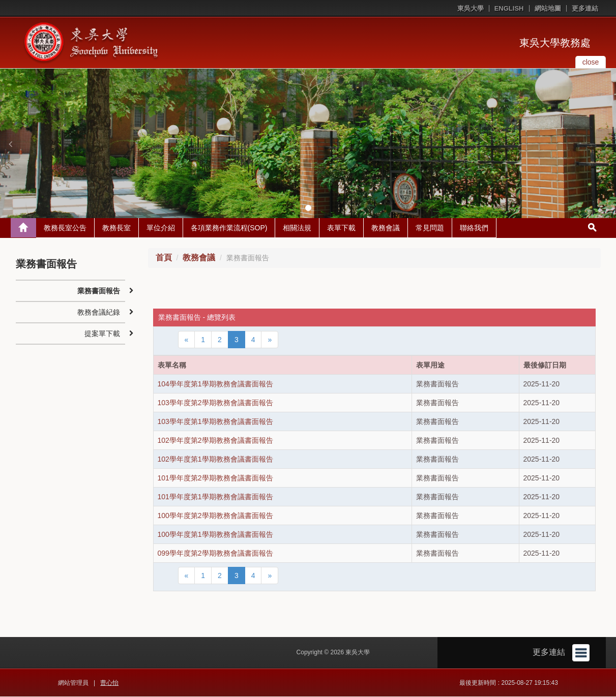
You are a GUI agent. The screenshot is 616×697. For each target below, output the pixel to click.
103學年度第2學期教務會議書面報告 (215, 403)
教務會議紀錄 (99, 313)
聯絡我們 (474, 228)
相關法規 (297, 228)
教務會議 (386, 228)
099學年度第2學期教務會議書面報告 (215, 554)
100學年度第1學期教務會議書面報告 (215, 535)
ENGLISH (509, 8)
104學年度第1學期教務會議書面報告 (215, 384)
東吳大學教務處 (555, 43)
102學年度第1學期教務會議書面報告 (215, 460)
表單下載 (341, 228)
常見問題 (430, 228)
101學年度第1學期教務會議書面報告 (215, 497)
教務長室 (116, 228)
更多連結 (585, 8)
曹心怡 (109, 683)
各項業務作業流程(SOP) (229, 228)
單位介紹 (161, 228)
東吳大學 (471, 8)
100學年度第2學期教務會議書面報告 (215, 516)
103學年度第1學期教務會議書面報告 (215, 422)
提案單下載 (102, 334)
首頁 (164, 258)
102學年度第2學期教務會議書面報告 (215, 441)
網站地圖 (548, 8)
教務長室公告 (65, 228)
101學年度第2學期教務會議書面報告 (215, 478)
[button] (10, 144)
